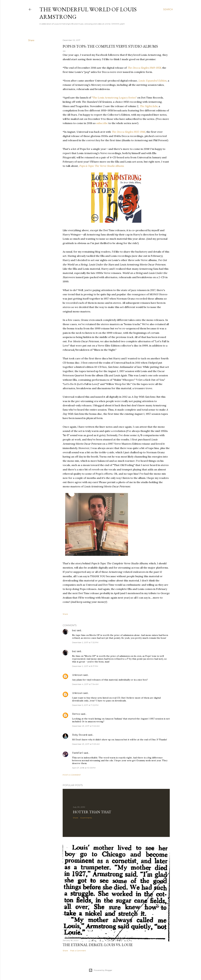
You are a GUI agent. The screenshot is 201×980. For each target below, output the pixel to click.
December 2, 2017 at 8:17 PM (85, 666)
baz (74, 630)
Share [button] (31, 40)
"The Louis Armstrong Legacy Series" (114, 98)
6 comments (86, 818)
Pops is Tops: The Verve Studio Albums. (102, 166)
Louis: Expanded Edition (152, 81)
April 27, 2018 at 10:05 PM (84, 768)
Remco (76, 714)
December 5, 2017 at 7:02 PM (85, 705)
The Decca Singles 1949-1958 (144, 68)
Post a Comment (72, 775)
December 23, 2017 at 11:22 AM (86, 726)
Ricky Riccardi (80, 735)
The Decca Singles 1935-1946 (128, 132)
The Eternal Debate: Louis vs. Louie (98, 945)
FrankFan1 (78, 753)
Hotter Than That (92, 812)
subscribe (102, 123)
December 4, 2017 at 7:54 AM (85, 684)
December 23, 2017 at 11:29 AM (86, 744)
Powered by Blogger (100, 970)
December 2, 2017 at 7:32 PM (85, 642)
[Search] (168, 9)
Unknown (77, 675)
